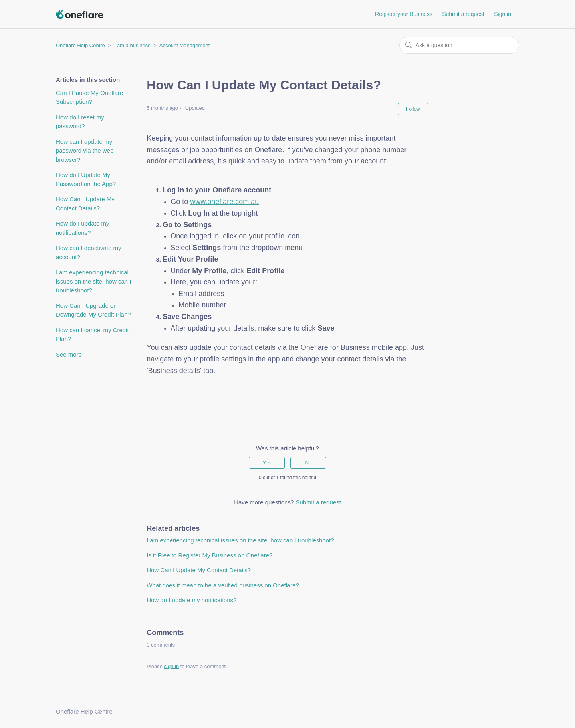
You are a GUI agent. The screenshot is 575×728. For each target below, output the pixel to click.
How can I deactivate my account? (88, 252)
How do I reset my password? (80, 122)
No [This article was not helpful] (308, 463)
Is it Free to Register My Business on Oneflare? (209, 555)
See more (69, 354)
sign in (172, 666)
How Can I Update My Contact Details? (85, 204)
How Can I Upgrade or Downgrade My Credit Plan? (93, 310)
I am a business (132, 45)
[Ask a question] (459, 45)
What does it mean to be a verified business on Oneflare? (223, 585)
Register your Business (404, 14)
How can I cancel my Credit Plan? (92, 335)
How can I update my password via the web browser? (85, 151)
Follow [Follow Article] (413, 109)
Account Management (184, 45)
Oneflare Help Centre (80, 45)
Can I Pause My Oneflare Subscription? (89, 97)
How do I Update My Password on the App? (86, 179)
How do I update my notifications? (82, 228)
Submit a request (463, 14)
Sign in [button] (503, 14)
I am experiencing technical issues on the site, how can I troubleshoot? (93, 281)
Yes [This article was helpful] (267, 463)
